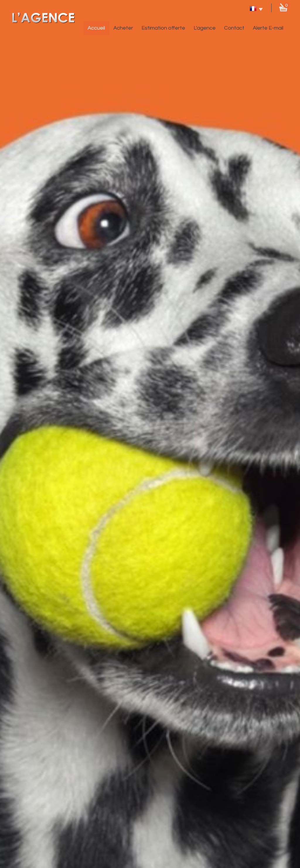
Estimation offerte (163, 28)
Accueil (96, 28)
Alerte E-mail (268, 28)
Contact (234, 28)
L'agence (205, 28)
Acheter (123, 28)
